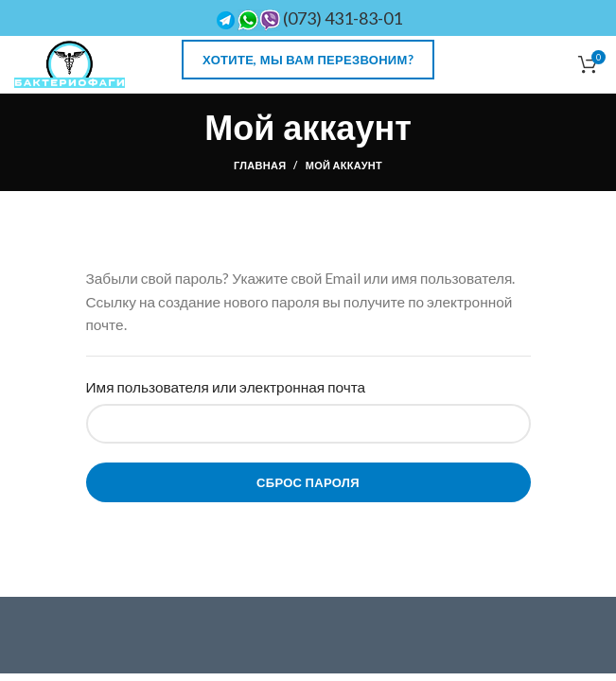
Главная (260, 165)
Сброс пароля (308, 482)
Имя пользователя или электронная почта (226, 387)
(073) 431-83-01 (308, 18)
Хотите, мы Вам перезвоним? (308, 60)
